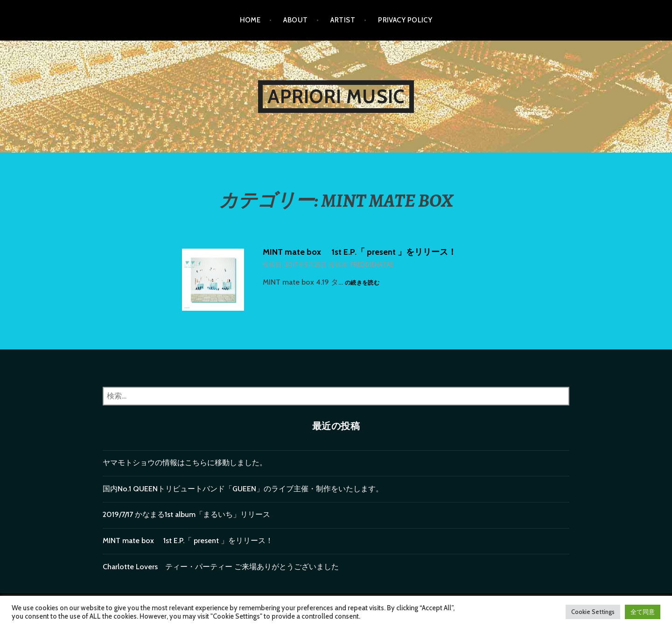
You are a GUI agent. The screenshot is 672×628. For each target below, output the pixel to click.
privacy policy (405, 20)
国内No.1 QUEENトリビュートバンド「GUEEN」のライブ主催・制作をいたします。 (243, 489)
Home (250, 20)
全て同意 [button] (643, 612)
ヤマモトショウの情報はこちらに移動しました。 (185, 463)
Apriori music (336, 96)
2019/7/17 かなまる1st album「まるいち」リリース (186, 514)
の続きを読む (362, 283)
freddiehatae (372, 265)
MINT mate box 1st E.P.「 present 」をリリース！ (360, 252)
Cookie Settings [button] (593, 612)
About (295, 20)
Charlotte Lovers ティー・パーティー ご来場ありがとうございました (221, 567)
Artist (343, 20)
